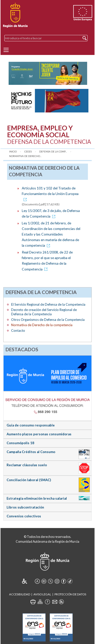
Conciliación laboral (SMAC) (29, 480)
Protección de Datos (70, 594)
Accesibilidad (20, 594)
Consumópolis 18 (20, 443)
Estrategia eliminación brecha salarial (37, 498)
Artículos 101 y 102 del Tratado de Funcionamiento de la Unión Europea (50, 194)
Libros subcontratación (25, 507)
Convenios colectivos (24, 516)
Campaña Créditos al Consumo (31, 452)
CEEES (28, 152)
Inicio (13, 152)
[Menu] (6, 50)
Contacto (18, 330)
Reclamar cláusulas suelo (27, 465)
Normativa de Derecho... (25, 156)
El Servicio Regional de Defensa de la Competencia (48, 304)
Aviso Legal (42, 594)
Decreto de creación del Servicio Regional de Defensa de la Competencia (44, 312)
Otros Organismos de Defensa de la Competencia (48, 320)
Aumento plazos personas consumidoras (39, 434)
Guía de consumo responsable (31, 425)
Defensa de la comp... (53, 152)
